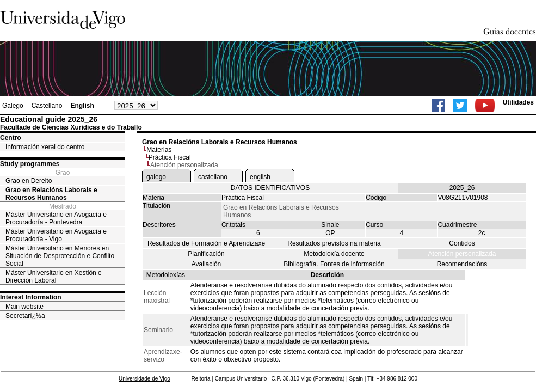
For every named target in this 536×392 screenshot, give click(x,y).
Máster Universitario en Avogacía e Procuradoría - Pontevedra (56, 218)
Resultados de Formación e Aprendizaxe (206, 243)
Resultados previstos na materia (334, 243)
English (82, 106)
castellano (213, 177)
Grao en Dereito (29, 181)
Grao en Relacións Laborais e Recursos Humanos (51, 194)
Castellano (47, 106)
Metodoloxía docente (334, 254)
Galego (13, 106)
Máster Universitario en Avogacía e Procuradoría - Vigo (56, 235)
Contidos (462, 243)
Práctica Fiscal (170, 157)
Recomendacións (462, 264)
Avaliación (206, 264)
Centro (11, 138)
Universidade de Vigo (144, 379)
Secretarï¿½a (25, 316)
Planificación (206, 254)
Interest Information (31, 297)
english (260, 177)
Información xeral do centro (45, 147)
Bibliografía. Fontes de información (334, 264)
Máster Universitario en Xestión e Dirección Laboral (54, 277)
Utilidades (518, 102)
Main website (24, 307)
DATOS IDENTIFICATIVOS (270, 188)
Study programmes (30, 164)
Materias (159, 150)
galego (156, 177)
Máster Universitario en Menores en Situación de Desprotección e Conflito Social (60, 256)
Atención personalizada (462, 254)
